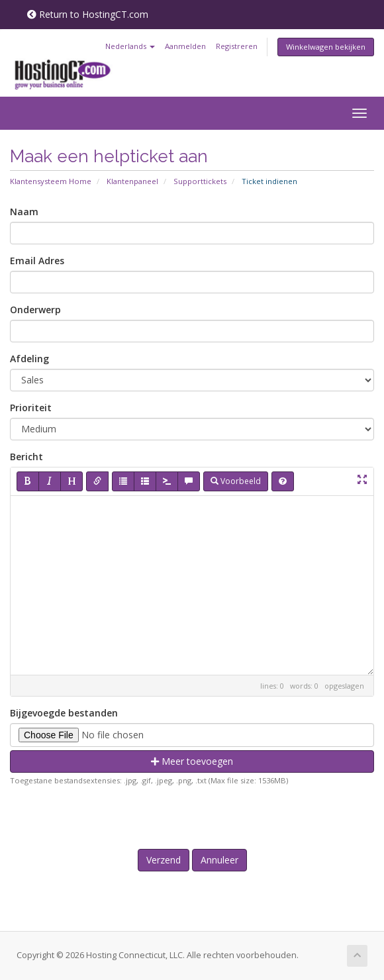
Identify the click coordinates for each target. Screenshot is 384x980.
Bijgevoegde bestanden (64, 713)
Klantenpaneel (132, 181)
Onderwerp (35, 310)
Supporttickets (200, 181)
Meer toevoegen (192, 761)
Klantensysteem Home (51, 181)
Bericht (26, 457)
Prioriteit (31, 408)
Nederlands (130, 46)
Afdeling (29, 359)
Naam (24, 212)
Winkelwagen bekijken (326, 47)
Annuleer (219, 860)
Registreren (237, 46)
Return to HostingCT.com (88, 14)
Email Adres (37, 261)
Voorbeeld (236, 481)
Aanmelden (185, 46)
